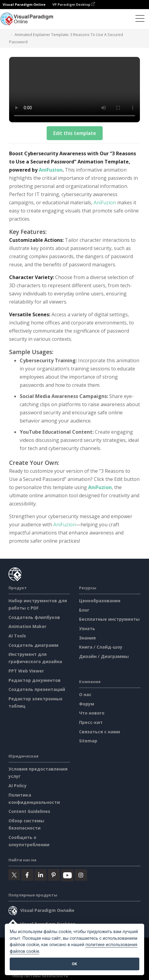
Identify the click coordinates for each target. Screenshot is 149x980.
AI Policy (18, 786)
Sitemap (88, 741)
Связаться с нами (99, 732)
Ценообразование (100, 601)
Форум (87, 704)
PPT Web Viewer (26, 671)
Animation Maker (27, 626)
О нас (85, 694)
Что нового (92, 713)
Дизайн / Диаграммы (104, 656)
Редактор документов (35, 680)
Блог (84, 610)
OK (74, 964)
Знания (87, 638)
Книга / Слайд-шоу (101, 647)
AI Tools (17, 636)
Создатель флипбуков (34, 617)
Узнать (87, 628)
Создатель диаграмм (33, 645)
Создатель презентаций (37, 689)
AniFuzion (51, 170)
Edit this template (75, 133)
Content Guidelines (29, 811)
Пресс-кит (91, 722)
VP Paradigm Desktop (74, 4)
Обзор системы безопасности (40, 976)
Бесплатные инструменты (109, 619)
